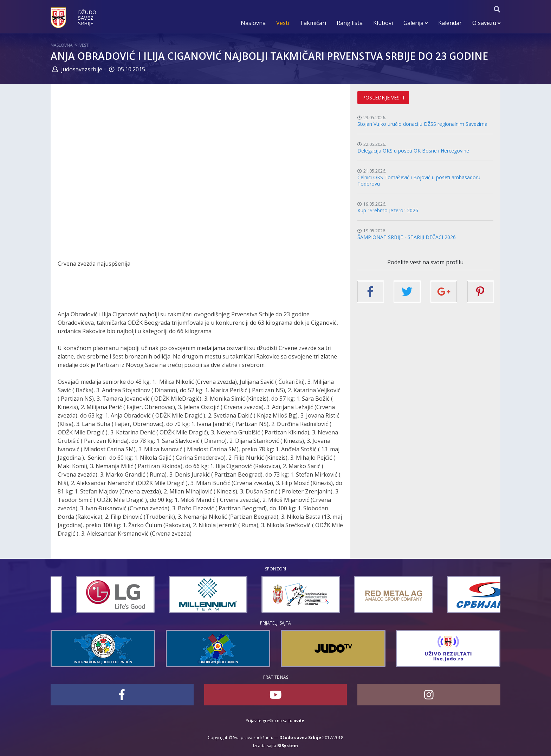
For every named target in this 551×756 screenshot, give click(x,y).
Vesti (283, 23)
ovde (299, 721)
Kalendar (450, 23)
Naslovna (253, 23)
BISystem (288, 746)
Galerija (416, 23)
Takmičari (313, 23)
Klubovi (383, 23)
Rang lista (350, 23)
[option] (90, 594)
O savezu (486, 23)
